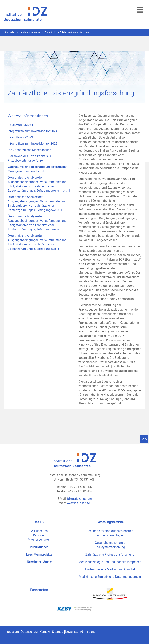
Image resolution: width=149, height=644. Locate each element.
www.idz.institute (78, 503)
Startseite (10, 32)
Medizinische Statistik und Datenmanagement (110, 577)
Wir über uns (39, 531)
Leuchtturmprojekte (30, 32)
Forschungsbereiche (110, 522)
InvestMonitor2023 (20, 137)
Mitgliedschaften (39, 540)
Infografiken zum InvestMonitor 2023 (32, 144)
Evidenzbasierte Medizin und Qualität (110, 569)
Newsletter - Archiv (39, 562)
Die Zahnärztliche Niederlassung (29, 150)
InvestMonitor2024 (20, 125)
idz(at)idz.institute (79, 499)
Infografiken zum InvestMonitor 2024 (32, 131)
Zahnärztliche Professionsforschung (110, 554)
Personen (39, 535)
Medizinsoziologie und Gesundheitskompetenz (110, 562)
